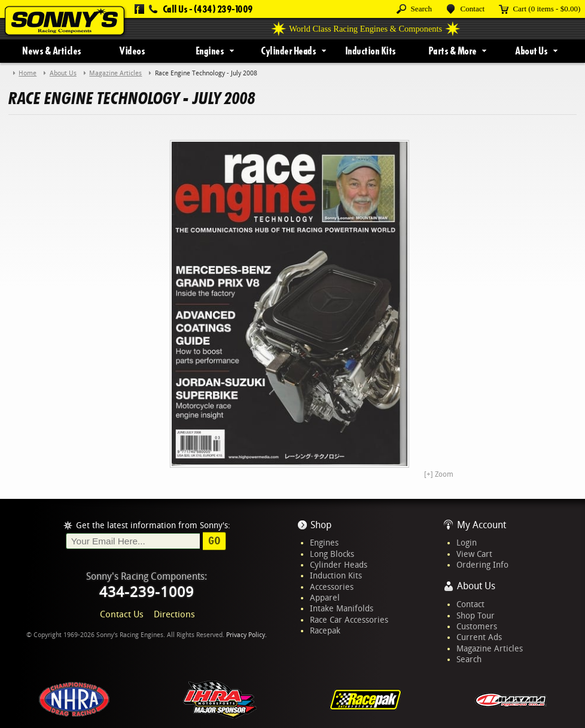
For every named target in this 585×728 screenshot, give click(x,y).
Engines (210, 51)
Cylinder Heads (288, 51)
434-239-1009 (147, 592)
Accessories (332, 587)
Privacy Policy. (246, 635)
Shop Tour (476, 616)
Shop (321, 525)
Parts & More (453, 51)
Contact (470, 604)
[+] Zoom (439, 474)
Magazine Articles (490, 648)
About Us (531, 51)
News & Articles (52, 51)
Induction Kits (371, 51)
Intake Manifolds (342, 608)
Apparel (325, 598)
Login (467, 543)
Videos (132, 51)
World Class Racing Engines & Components (365, 29)
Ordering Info (482, 565)
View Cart (474, 554)
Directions (174, 614)
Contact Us (122, 614)
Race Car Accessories (349, 620)
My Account (482, 525)
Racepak (325, 630)
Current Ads (479, 637)
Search (469, 659)
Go (214, 541)
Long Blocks (332, 554)
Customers (477, 626)
